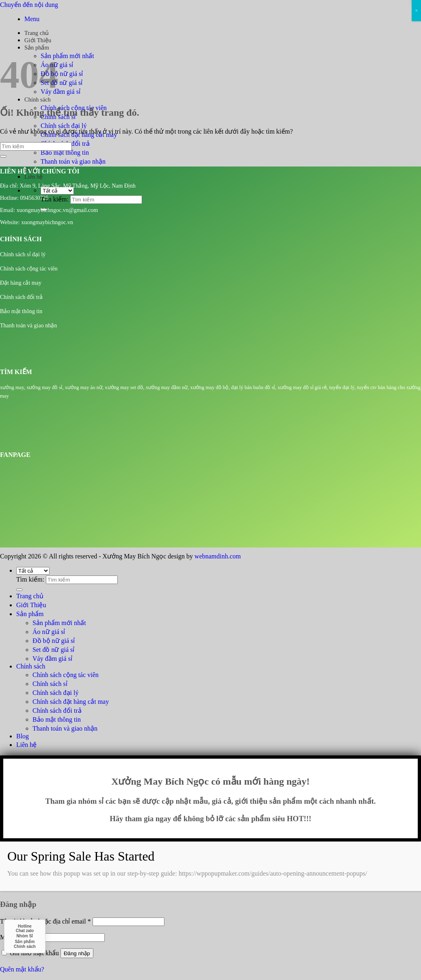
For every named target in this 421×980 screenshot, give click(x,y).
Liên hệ (33, 177)
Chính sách (38, 100)
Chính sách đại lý (64, 126)
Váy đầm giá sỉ (60, 92)
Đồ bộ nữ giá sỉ (62, 74)
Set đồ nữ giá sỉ (62, 83)
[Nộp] (3, 156)
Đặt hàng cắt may (21, 283)
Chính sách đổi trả (21, 297)
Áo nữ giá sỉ (49, 632)
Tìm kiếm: (55, 199)
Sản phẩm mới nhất (67, 56)
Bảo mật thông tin (65, 153)
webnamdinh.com (218, 556)
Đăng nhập (77, 953)
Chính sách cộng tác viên (29, 269)
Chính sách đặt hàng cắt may (71, 702)
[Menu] (32, 19)
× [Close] (416, 11)
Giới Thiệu (38, 40)
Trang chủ (37, 33)
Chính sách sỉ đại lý (23, 254)
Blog (23, 736)
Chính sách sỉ (50, 684)
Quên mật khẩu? (22, 969)
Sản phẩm (37, 48)
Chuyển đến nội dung (29, 5)
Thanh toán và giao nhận (73, 161)
